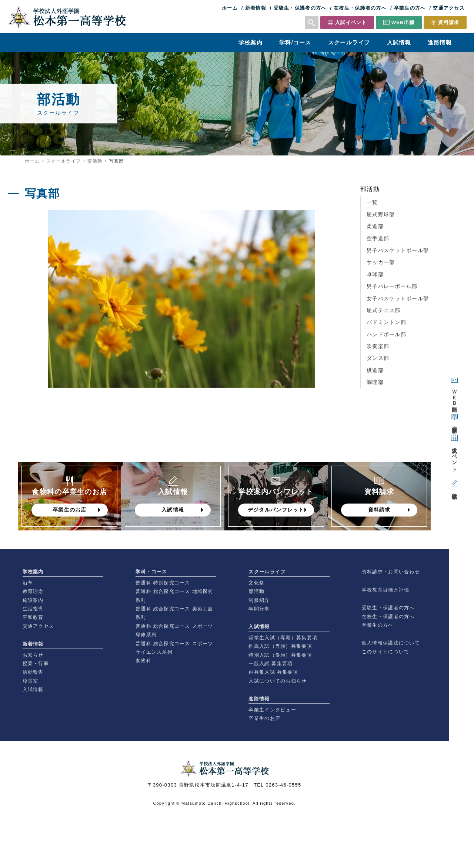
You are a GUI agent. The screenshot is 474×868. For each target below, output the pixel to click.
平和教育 (33, 617)
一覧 (372, 205)
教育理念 (33, 591)
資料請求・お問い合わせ (391, 572)
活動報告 (33, 672)
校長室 (31, 681)
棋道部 (375, 373)
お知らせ (33, 655)
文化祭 (256, 583)
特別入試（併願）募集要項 (280, 655)
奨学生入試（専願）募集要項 (283, 638)
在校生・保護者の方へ (360, 8)
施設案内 (33, 600)
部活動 (95, 161)
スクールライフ (349, 42)
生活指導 (33, 609)
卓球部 (375, 278)
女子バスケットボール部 (398, 301)
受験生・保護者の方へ (300, 8)
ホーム (230, 8)
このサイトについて (386, 652)
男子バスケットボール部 (398, 254)
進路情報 (440, 42)
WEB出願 (403, 22)
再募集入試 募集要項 (273, 672)
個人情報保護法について (391, 643)
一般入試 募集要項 (271, 663)
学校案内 (251, 42)
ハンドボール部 (386, 338)
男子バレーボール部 (392, 289)
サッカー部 (381, 265)
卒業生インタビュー (272, 710)
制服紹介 (259, 600)
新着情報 (256, 8)
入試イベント (351, 22)
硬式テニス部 (384, 314)
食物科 (143, 661)
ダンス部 (378, 361)
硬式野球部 (381, 218)
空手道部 (378, 241)
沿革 (28, 583)
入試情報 (399, 42)
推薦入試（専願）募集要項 (280, 646)
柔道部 (375, 229)
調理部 (375, 385)
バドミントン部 (386, 325)
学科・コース (151, 572)
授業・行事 (36, 663)
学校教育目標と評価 (386, 590)
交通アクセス (449, 8)
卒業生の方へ (410, 8)
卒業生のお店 (264, 718)
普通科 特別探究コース (163, 583)
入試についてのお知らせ (278, 681)
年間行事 (259, 609)
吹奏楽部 (378, 349)
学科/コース (295, 42)
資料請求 (449, 22)
